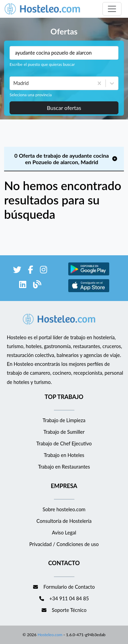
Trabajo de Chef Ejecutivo (64, 443)
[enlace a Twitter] (17, 271)
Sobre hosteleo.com (64, 509)
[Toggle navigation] (112, 9)
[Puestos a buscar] (64, 53)
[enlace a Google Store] (89, 274)
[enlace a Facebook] (31, 271)
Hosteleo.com (49, 635)
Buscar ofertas (64, 108)
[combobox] (14, 83)
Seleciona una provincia (31, 95)
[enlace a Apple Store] (89, 291)
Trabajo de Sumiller (64, 432)
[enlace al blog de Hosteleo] (37, 285)
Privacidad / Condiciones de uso (64, 544)
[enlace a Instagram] (44, 271)
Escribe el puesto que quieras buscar (42, 64)
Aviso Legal (64, 533)
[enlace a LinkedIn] (23, 285)
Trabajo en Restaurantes (64, 467)
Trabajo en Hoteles (64, 455)
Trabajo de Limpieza (64, 420)
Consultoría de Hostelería (64, 521)
